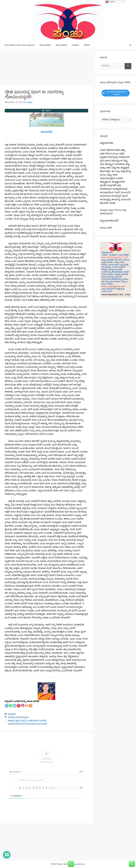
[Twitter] (15, 706)
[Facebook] (7, 706)
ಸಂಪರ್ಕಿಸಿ (75, 45)
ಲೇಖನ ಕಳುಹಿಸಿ (45, 45)
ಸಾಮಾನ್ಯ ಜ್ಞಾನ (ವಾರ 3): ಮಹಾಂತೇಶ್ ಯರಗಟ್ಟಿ (27, 721)
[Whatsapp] (11, 706)
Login (81, 772)
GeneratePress (79, 864)
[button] (130, 45)
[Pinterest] (19, 706)
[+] (53, 788)
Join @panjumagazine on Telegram (115, 93)
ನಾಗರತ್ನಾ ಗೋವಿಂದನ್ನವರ (18, 717)
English (110, 2)
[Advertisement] (46, 68)
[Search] (128, 66)
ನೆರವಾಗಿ (87, 45)
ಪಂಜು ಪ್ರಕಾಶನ (61, 45)
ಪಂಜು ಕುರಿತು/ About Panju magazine (20, 45)
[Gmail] (27, 706)
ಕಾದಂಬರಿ (12, 714)
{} (50, 788)
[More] (31, 706)
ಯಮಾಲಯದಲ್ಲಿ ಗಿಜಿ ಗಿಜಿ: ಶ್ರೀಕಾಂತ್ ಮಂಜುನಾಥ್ (28, 724)
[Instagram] (23, 706)
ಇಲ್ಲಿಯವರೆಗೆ (46, 132)
